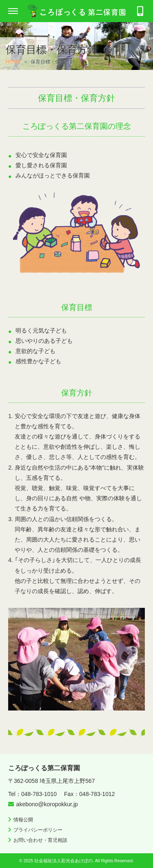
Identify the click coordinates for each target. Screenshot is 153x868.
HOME (13, 62)
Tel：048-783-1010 (32, 794)
